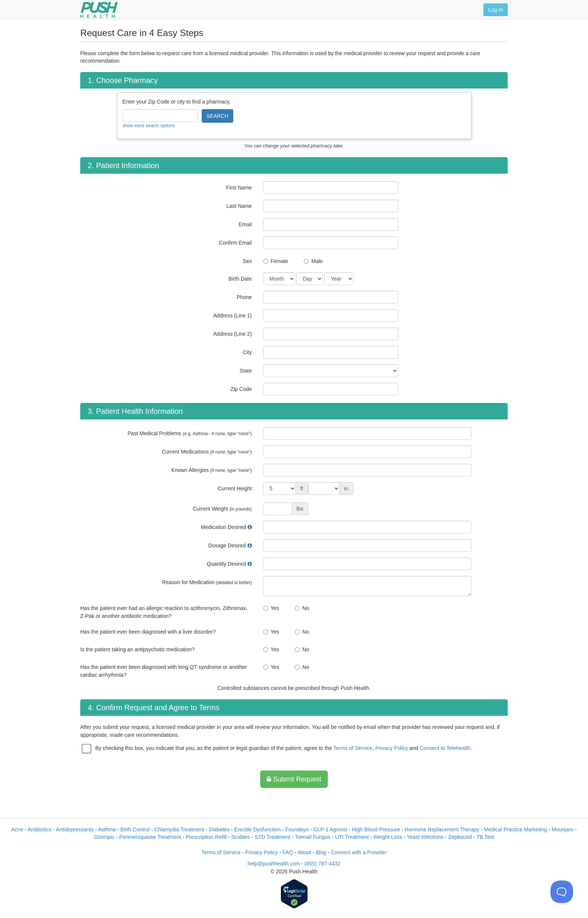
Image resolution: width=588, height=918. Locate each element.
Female (280, 261)
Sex (247, 261)
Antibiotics (40, 829)
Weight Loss (388, 837)
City (247, 352)
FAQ (288, 852)
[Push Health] (99, 10)
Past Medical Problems (190, 433)
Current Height (235, 488)
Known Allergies (211, 470)
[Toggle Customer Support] (562, 892)
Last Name (239, 206)
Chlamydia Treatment (179, 829)
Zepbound (460, 837)
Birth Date (240, 279)
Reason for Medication (207, 582)
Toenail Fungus (313, 837)
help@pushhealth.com (274, 864)
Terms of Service (353, 748)
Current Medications (207, 452)
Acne (17, 829)
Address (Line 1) (233, 316)
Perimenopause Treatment (150, 837)
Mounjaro (562, 829)
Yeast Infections (425, 837)
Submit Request (294, 779)
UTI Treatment (352, 837)
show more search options (149, 126)
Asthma (107, 829)
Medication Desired (223, 527)
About (304, 852)
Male (317, 261)
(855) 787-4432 (322, 864)
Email (245, 224)
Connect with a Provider (359, 852)
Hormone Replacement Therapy (442, 829)
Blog (321, 852)
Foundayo (297, 829)
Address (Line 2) (233, 334)
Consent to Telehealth (445, 748)
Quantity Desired (226, 564)
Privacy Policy (392, 748)
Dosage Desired (227, 545)
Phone (244, 297)
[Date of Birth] (279, 279)
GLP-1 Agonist (330, 829)
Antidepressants (75, 829)
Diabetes (219, 829)
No (306, 608)
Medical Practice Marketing (516, 829)
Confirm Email (235, 243)
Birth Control (135, 829)
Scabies (241, 837)
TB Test (485, 837)
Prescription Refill (206, 837)
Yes (275, 608)
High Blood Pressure (376, 829)
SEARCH (217, 116)
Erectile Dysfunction (258, 829)
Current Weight (222, 509)
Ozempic (104, 837)
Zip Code (241, 389)
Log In (496, 10)
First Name (239, 188)
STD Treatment (272, 837)
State (246, 371)
